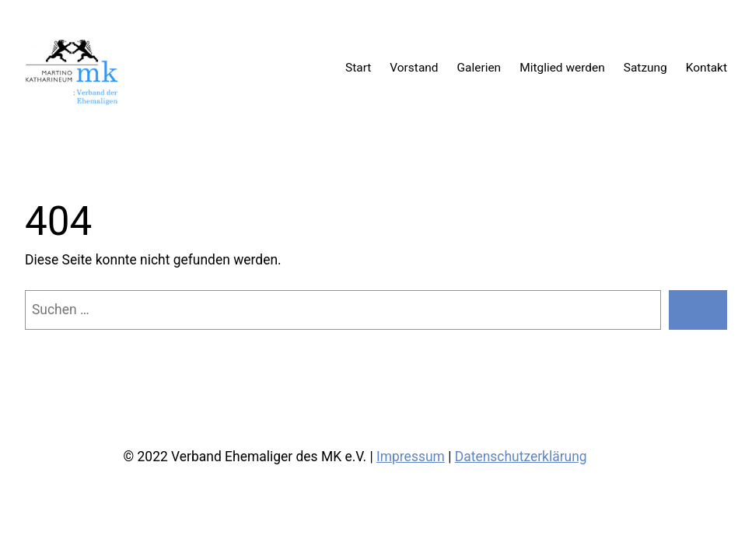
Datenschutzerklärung (521, 457)
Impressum (411, 457)
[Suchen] (698, 310)
